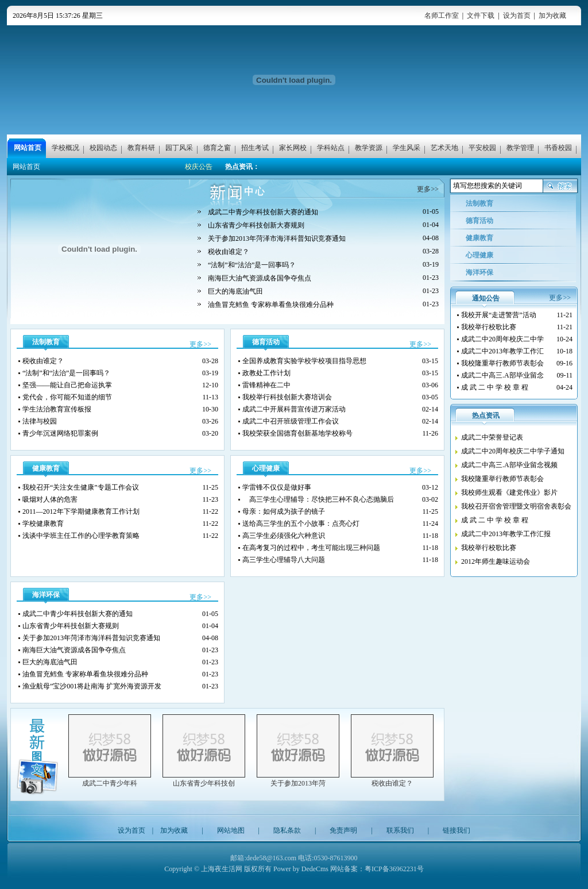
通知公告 (486, 298)
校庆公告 (199, 167)
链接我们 (457, 830)
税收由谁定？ (392, 783)
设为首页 (517, 16)
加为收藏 (552, 16)
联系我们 (400, 830)
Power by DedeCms (301, 869)
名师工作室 (442, 16)
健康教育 (46, 468)
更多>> (428, 189)
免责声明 (343, 830)
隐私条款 (287, 830)
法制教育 (46, 342)
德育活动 (266, 342)
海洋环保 (46, 595)
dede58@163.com (271, 858)
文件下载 (481, 16)
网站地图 (231, 830)
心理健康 (266, 468)
